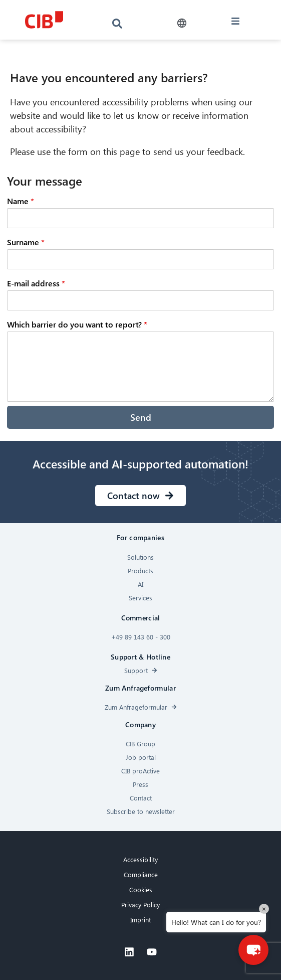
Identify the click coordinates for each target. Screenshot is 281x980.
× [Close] (264, 909)
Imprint (140, 920)
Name (21, 201)
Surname (26, 242)
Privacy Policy (140, 905)
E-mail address (36, 283)
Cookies (141, 889)
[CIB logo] (44, 20)
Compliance (141, 874)
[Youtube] (152, 952)
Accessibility (140, 859)
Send (141, 417)
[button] (182, 23)
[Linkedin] (129, 952)
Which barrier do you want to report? (77, 324)
